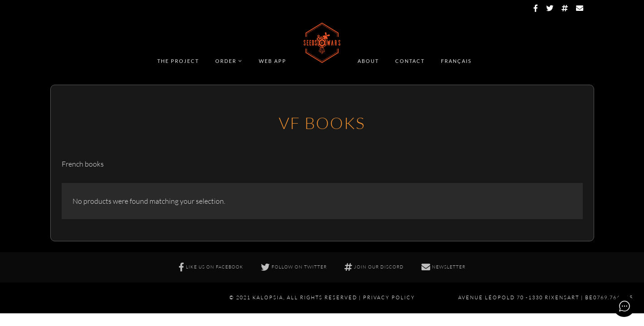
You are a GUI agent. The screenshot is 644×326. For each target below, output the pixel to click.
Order (226, 61)
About (368, 61)
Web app (273, 61)
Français (456, 61)
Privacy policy (389, 297)
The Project (178, 61)
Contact (410, 61)
